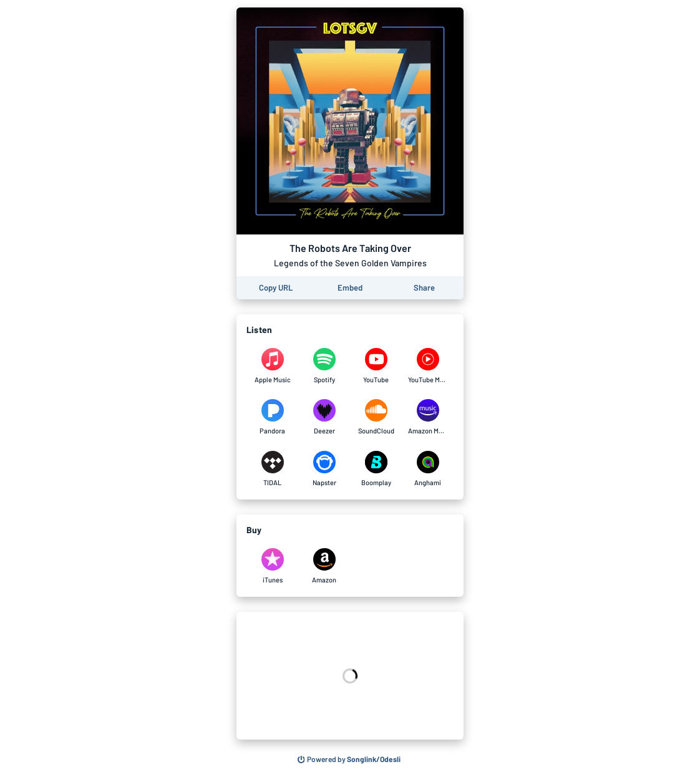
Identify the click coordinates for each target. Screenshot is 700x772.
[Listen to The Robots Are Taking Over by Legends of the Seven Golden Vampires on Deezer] (324, 417)
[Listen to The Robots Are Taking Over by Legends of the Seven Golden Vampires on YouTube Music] (428, 366)
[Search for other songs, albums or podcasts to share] (349, 760)
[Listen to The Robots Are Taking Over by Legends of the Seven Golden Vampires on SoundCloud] (376, 417)
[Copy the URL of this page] (276, 288)
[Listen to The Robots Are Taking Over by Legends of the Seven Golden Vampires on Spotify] (324, 366)
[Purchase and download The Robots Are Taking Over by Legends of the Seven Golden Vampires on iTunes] (272, 566)
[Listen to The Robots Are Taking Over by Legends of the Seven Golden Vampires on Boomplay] (376, 469)
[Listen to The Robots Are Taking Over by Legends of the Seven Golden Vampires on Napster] (324, 469)
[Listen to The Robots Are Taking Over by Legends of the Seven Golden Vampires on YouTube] (376, 366)
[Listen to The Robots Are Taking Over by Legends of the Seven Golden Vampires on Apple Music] (272, 366)
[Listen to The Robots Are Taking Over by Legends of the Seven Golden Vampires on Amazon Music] (428, 417)
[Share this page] (424, 288)
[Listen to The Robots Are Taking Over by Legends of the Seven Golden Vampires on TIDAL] (272, 469)
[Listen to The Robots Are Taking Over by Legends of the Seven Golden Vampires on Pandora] (272, 417)
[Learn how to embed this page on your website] (350, 288)
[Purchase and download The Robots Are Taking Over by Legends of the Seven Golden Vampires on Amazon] (324, 566)
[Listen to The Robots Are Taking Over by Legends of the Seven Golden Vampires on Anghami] (428, 469)
